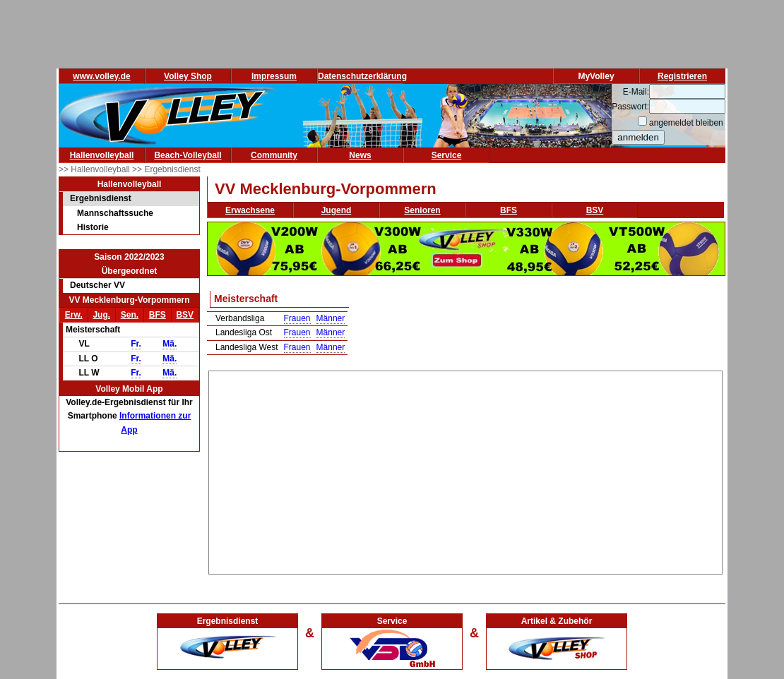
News (360, 155)
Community (274, 155)
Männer (331, 318)
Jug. (101, 315)
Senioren (422, 210)
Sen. (130, 315)
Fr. (136, 344)
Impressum (274, 76)
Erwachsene (250, 210)
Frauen (297, 318)
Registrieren (682, 76)
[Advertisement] (466, 470)
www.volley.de (101, 76)
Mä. (170, 344)
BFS (158, 315)
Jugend (337, 210)
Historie (93, 227)
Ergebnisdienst (101, 198)
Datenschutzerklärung (362, 76)
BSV (185, 315)
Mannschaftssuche (115, 213)
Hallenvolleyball (102, 155)
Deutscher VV (97, 285)
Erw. (74, 315)
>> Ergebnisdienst (166, 169)
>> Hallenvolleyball (95, 169)
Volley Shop (188, 76)
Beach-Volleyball (188, 155)
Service (447, 155)
